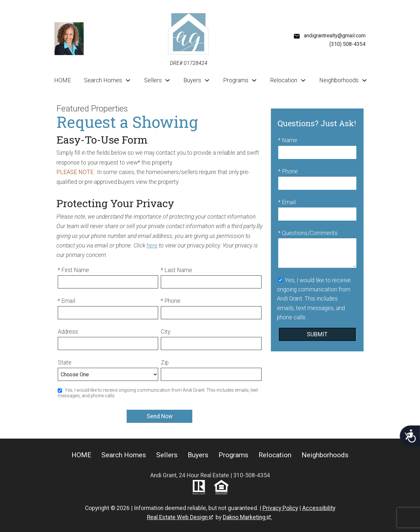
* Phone (171, 301)
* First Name (73, 270)
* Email (66, 301)
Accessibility (319, 508)
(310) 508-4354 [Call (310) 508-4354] (347, 44)
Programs (233, 455)
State (65, 363)
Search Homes (124, 455)
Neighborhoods (325, 455)
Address (68, 332)
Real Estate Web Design (180, 517)
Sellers (167, 455)
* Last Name (177, 270)
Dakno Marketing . (247, 517)
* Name (288, 140)
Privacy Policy (280, 508)
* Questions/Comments (308, 233)
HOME (63, 80)
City (166, 332)
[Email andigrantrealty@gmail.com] (329, 36)
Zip (165, 363)
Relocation (275, 455)
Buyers (198, 455)
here (152, 246)
